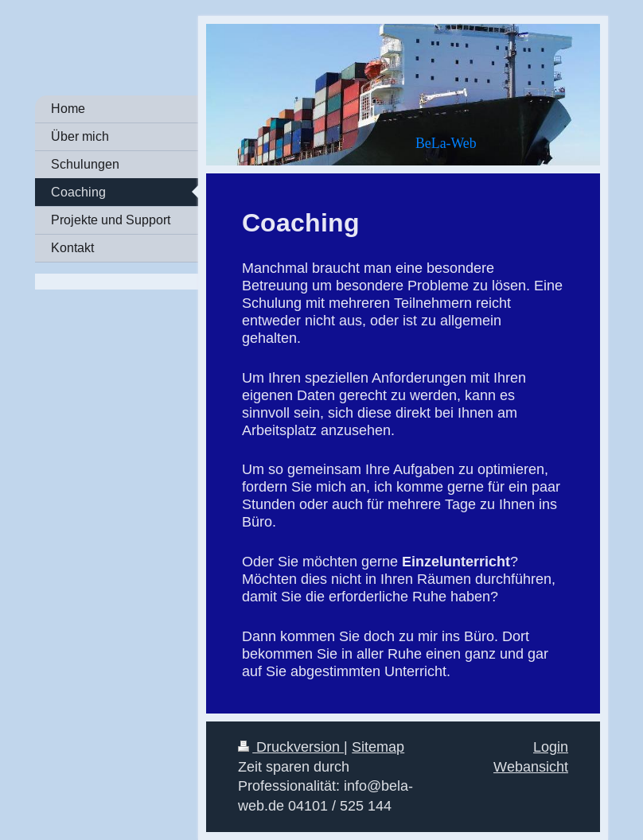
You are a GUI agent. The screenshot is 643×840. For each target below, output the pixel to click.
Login (551, 747)
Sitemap (378, 747)
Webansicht (531, 766)
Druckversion (291, 747)
